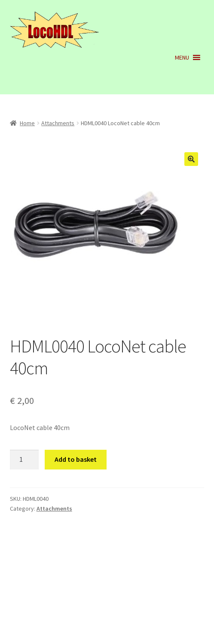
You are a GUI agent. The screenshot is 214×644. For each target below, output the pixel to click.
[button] (182, 57)
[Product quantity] (24, 460)
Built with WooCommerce (48, 595)
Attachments (58, 123)
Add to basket (76, 459)
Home (27, 123)
